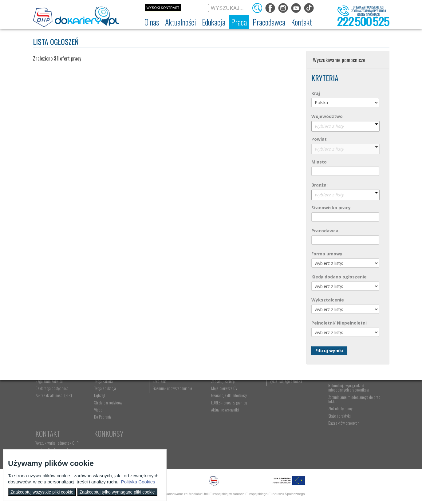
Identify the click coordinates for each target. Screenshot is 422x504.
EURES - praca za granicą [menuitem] (206, 437)
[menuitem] (152, 22)
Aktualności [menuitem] (298, 401)
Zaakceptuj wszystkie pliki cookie (42, 492)
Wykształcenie (328, 300)
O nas (44, 392)
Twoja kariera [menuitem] (96, 415)
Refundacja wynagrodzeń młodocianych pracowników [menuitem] (310, 422)
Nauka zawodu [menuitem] (148, 408)
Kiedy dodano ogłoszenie (339, 277)
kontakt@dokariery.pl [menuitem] (357, 408)
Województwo (327, 116)
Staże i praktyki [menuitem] (301, 450)
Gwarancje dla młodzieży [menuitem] (206, 430)
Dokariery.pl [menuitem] (45, 401)
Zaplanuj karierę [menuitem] (200, 415)
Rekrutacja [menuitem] (146, 401)
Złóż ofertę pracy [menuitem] (302, 443)
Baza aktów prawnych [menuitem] (305, 457)
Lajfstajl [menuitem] (93, 430)
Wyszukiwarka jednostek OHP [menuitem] (362, 401)
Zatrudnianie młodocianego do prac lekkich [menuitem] (310, 433)
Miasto (319, 162)
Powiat (319, 139)
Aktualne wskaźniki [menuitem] (202, 444)
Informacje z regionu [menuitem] (102, 401)
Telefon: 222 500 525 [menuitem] (357, 415)
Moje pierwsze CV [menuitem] (201, 422)
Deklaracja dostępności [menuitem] (53, 422)
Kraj (316, 93)
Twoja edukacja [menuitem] (98, 422)
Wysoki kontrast (163, 8)
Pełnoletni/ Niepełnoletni (339, 323)
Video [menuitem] (91, 444)
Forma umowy (327, 254)
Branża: (319, 185)
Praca (197, 392)
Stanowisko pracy (331, 208)
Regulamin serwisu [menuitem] (50, 415)
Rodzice (251, 392)
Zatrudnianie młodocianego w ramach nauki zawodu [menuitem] (311, 410)
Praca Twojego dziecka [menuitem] (255, 408)
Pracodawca (325, 231)
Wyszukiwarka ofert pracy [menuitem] (207, 401)
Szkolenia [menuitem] (145, 415)
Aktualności (105, 392)
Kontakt (353, 392)
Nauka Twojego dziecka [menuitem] (256, 401)
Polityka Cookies (138, 482)
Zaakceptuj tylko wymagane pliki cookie (117, 492)
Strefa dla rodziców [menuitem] (101, 437)
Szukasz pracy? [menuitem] (200, 408)
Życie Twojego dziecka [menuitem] (255, 415)
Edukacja (151, 392)
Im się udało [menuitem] (96, 408)
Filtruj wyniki (329, 350)
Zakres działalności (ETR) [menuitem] (55, 430)
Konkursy (355, 426)
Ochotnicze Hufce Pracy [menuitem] (54, 408)
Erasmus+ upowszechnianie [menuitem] (158, 422)
